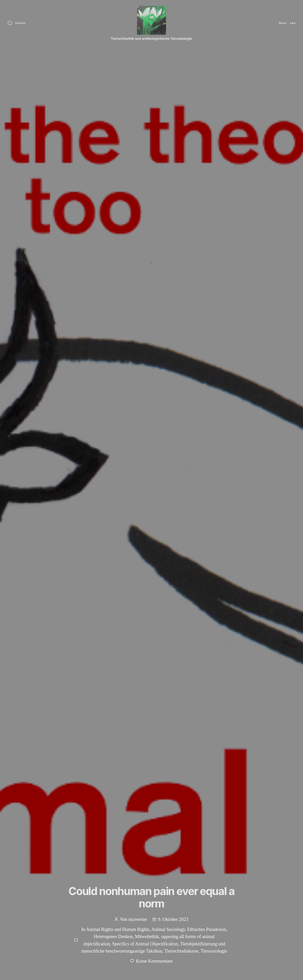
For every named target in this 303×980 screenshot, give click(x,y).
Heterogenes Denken (113, 936)
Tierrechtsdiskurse (181, 951)
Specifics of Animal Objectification (145, 944)
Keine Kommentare (154, 961)
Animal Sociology (168, 929)
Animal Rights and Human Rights (118, 929)
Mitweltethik (147, 936)
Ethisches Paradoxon (207, 929)
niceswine (138, 919)
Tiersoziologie (214, 951)
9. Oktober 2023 (173, 919)
